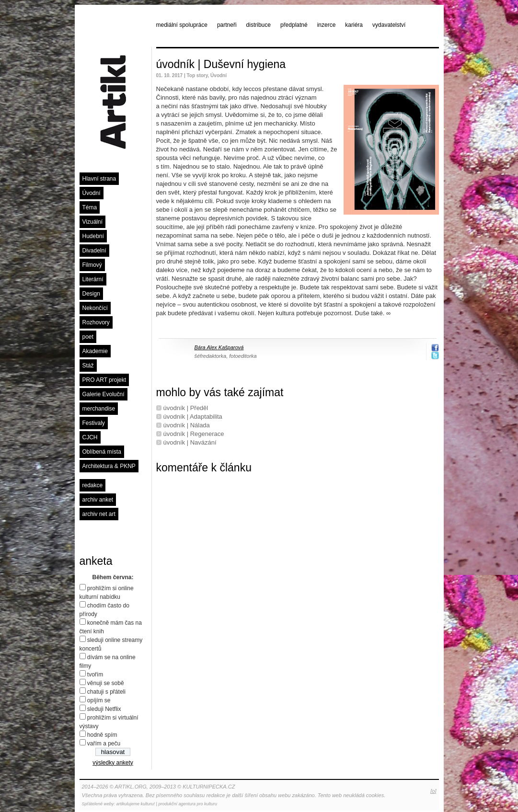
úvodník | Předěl (186, 408)
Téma (90, 207)
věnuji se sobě (106, 683)
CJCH (90, 437)
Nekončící (95, 308)
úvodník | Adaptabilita (193, 417)
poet (88, 337)
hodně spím (102, 735)
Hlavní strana (99, 179)
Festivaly (94, 423)
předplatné (294, 25)
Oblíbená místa (102, 452)
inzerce (327, 25)
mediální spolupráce (182, 25)
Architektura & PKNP (109, 466)
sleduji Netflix (104, 709)
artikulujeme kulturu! (136, 804)
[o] (433, 791)
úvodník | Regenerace (194, 434)
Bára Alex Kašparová (219, 347)
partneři (227, 25)
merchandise (99, 409)
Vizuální (92, 222)
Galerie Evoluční (104, 394)
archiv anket (98, 500)
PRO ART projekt (104, 380)
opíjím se (99, 700)
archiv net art (99, 514)
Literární (93, 279)
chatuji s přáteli (106, 692)
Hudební (93, 236)
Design (91, 294)
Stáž (88, 366)
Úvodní (92, 193)
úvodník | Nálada (187, 425)
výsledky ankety (113, 763)
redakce (93, 485)
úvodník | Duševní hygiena (221, 64)
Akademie (95, 351)
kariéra (354, 25)
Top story (197, 75)
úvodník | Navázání (190, 442)
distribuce (259, 25)
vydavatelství (389, 25)
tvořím (95, 675)
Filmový (92, 265)
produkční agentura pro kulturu (188, 804)
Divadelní (94, 251)
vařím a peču (104, 743)
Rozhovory (96, 322)
